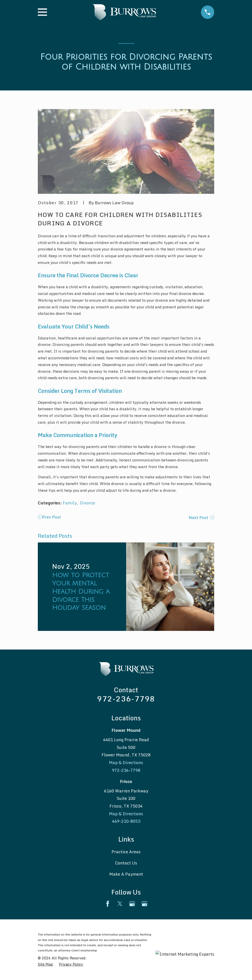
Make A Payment (126, 874)
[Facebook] (108, 904)
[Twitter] (120, 904)
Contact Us (126, 863)
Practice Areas (126, 852)
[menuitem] (45, 964)
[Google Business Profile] (132, 904)
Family (70, 503)
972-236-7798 (126, 699)
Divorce (87, 503)
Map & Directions (126, 762)
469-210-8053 (126, 821)
